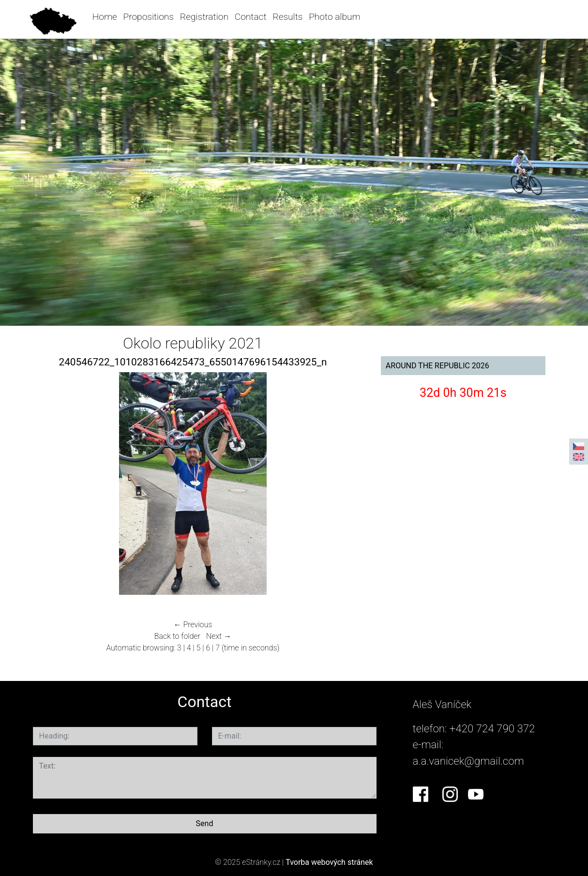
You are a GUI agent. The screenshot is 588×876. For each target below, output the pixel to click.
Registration (204, 17)
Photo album (334, 17)
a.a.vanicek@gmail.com (468, 761)
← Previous (193, 625)
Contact (251, 17)
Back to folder (177, 636)
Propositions (149, 17)
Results (287, 17)
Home (105, 17)
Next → (219, 636)
